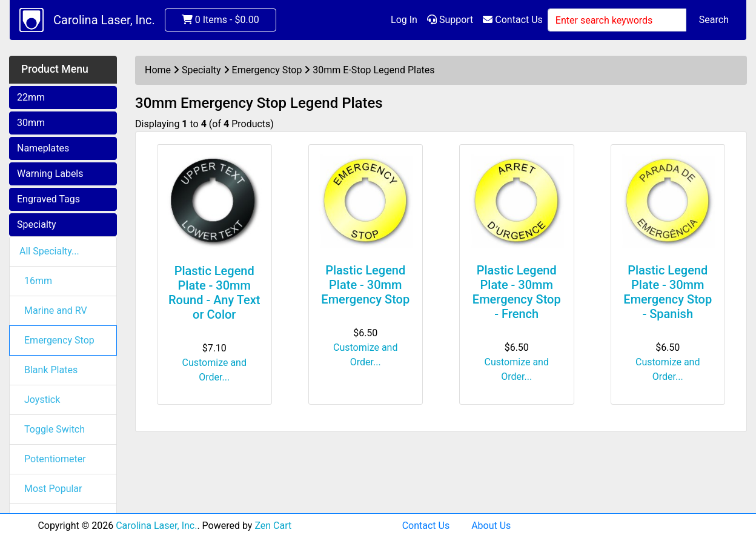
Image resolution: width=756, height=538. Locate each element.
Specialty (37, 224)
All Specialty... (49, 251)
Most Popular (53, 489)
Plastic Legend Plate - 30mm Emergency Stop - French (517, 292)
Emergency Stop (59, 340)
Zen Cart (273, 526)
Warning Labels (50, 174)
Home (158, 70)
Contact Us (513, 20)
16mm (38, 281)
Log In (404, 20)
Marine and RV (56, 311)
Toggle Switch (55, 429)
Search (714, 20)
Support (450, 20)
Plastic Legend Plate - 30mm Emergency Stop (365, 285)
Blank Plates (51, 370)
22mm (31, 97)
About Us (491, 526)
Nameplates (43, 148)
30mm (31, 123)
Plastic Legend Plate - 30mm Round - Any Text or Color (214, 293)
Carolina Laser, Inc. (104, 20)
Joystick (42, 400)
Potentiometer (55, 459)
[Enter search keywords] (617, 20)
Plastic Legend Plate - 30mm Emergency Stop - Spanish (668, 292)
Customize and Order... (214, 370)
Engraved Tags (48, 199)
